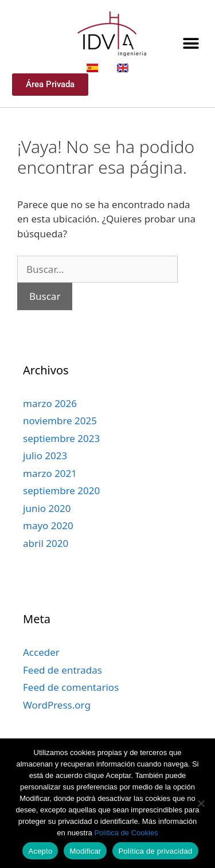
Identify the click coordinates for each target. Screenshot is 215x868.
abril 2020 (46, 543)
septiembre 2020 (61, 490)
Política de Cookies (126, 833)
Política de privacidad (155, 851)
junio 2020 (47, 508)
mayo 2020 (48, 525)
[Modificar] (201, 803)
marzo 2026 (50, 403)
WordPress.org (57, 705)
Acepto (40, 851)
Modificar (85, 851)
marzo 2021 (50, 473)
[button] (191, 43)
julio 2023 (45, 455)
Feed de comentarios (71, 687)
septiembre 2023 (61, 438)
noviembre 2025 (60, 421)
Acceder (41, 652)
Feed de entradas (62, 670)
